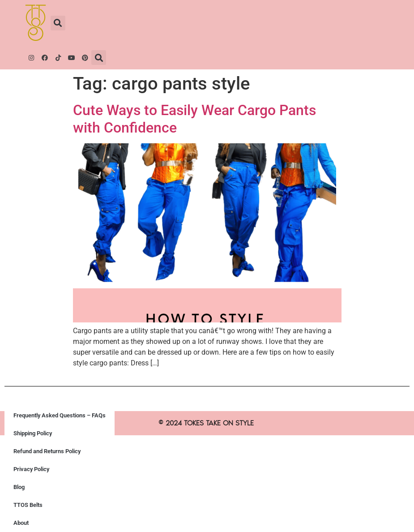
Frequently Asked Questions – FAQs (60, 415)
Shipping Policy (33, 433)
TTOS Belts (28, 505)
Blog (19, 487)
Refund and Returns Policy (47, 451)
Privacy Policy (31, 469)
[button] (58, 23)
